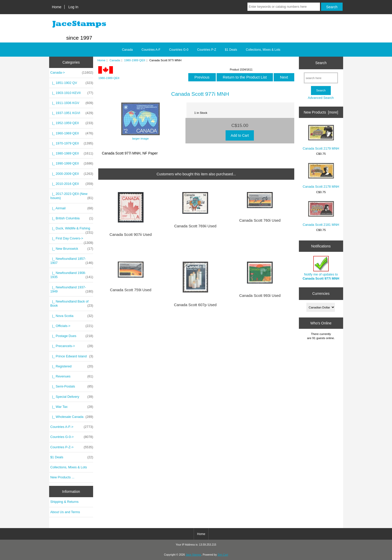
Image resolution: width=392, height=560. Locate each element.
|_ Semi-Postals (72, 386)
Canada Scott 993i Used (260, 296)
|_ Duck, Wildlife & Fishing (72, 230)
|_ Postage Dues (72, 336)
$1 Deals (231, 50)
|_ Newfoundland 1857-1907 (72, 261)
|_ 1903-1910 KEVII (72, 93)
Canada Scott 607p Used (195, 305)
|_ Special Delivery (72, 397)
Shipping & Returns (65, 502)
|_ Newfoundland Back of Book (72, 304)
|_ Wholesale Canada (72, 417)
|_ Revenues (72, 376)
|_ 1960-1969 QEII (72, 133)
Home (57, 7)
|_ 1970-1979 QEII (72, 143)
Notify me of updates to (321, 268)
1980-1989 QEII (135, 60)
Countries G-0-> (72, 437)
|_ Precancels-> (72, 346)
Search (321, 63)
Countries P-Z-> (72, 447)
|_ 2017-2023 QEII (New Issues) (72, 196)
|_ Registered (72, 366)
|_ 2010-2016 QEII (72, 184)
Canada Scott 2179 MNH (321, 138)
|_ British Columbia (72, 218)
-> (72, 73)
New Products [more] (321, 112)
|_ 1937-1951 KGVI (72, 113)
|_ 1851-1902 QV (72, 83)
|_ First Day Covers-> (72, 240)
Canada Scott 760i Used (260, 220)
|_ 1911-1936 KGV (72, 103)
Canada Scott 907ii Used (131, 235)
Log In (73, 7)
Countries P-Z (207, 50)
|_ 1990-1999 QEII (72, 163)
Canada (115, 60)
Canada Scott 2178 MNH (321, 176)
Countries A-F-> (72, 427)
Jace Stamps (193, 555)
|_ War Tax (72, 407)
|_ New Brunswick (72, 249)
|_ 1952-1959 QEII (72, 123)
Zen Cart (223, 555)
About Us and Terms (65, 512)
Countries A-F (151, 50)
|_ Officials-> (72, 326)
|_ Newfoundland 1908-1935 (72, 275)
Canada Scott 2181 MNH (321, 214)
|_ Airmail (72, 208)
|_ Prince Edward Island (72, 356)
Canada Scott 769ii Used (195, 226)
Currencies (321, 294)
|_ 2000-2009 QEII (72, 174)
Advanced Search (321, 98)
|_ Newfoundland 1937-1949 (72, 289)
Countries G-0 (179, 50)
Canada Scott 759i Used (131, 290)
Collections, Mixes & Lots (263, 50)
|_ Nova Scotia (72, 316)
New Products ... (63, 477)
